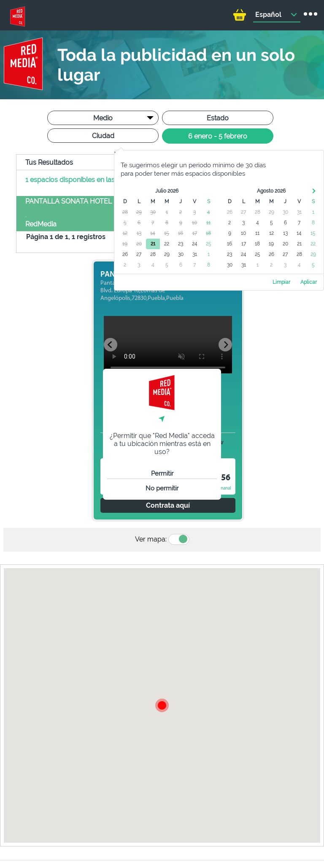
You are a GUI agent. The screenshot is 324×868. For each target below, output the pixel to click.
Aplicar (309, 282)
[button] (162, 705)
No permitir (162, 488)
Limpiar (281, 282)
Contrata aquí (168, 505)
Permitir (162, 473)
